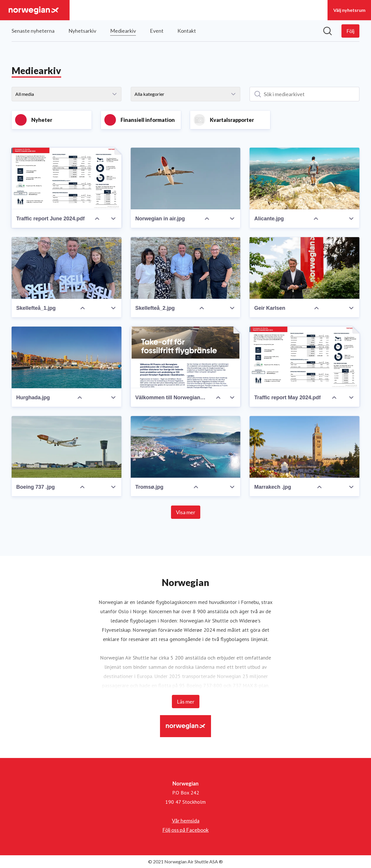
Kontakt (187, 31)
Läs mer (186, 702)
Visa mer (186, 512)
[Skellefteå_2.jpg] (186, 268)
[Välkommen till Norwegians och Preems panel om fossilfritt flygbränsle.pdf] (186, 357)
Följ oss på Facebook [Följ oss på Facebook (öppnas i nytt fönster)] (185, 830)
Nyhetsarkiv (82, 31)
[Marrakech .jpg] (304, 447)
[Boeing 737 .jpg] (67, 447)
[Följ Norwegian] (350, 31)
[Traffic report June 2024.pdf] (67, 178)
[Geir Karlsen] (304, 268)
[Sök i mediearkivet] (304, 94)
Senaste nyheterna (33, 31)
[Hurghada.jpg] (67, 357)
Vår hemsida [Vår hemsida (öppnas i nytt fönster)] (186, 821)
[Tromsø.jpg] (186, 447)
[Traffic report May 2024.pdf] (304, 357)
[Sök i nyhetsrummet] (328, 31)
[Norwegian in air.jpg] (186, 178)
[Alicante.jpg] (304, 178)
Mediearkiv (123, 30)
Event (157, 31)
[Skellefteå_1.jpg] (67, 268)
